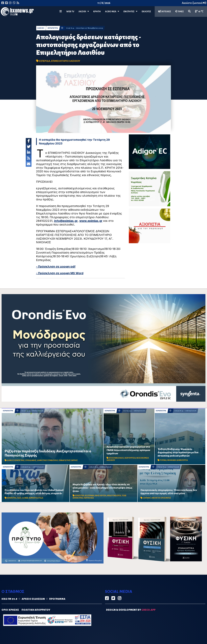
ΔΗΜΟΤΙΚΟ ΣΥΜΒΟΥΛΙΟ (48, 460)
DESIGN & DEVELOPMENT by (131, 610)
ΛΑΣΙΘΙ (41, 28)
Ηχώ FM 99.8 (9, 599)
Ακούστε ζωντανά (194, 3)
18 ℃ (199, 11)
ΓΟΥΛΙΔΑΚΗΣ (31, 460)
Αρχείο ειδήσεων (33, 599)
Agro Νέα (112, 11)
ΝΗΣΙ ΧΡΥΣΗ (101, 496)
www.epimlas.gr (91, 221)
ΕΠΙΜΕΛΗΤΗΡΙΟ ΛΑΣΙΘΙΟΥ (66, 61)
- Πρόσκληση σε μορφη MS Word (60, 273)
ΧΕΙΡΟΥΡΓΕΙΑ (130, 458)
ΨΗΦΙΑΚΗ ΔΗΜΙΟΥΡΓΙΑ (177, 460)
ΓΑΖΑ (19, 498)
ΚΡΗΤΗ (97, 11)
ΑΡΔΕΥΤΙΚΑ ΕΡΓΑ (114, 496)
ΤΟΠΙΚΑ (163, 460)
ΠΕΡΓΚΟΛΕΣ (89, 498)
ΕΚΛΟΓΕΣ (146, 11)
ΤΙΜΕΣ (180, 11)
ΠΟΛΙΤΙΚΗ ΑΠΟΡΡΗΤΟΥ (36, 610)
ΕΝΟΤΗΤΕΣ (130, 11)
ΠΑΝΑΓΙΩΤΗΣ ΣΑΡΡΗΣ (68, 460)
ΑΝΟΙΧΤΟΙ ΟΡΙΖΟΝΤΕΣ (161, 498)
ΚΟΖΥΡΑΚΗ (90, 496)
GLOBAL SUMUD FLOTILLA (32, 498)
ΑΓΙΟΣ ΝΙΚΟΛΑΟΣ (116, 458)
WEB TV (70, 11)
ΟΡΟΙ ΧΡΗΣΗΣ (10, 610)
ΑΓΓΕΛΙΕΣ (165, 11)
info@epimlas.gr (66, 221)
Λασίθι (84, 11)
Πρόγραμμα (57, 599)
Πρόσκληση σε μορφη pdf (56, 267)
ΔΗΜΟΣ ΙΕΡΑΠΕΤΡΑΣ (16, 460)
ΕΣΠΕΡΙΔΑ (45, 61)
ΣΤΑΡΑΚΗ (147, 498)
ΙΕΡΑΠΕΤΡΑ (53, 28)
